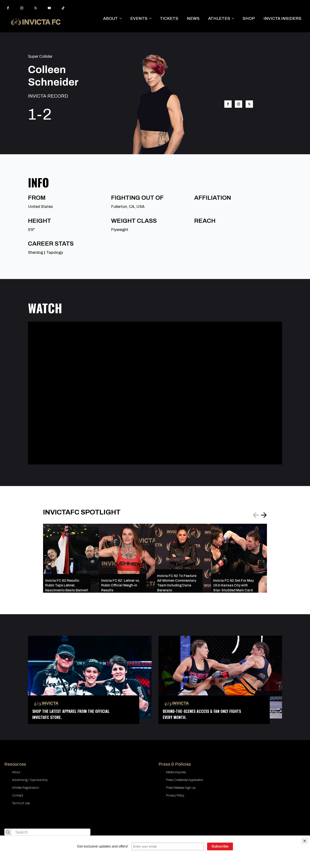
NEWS (193, 18)
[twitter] (36, 8)
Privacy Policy (175, 795)
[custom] (63, 8)
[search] (8, 832)
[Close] (305, 841)
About (16, 772)
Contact (18, 795)
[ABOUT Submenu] (122, 18)
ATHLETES (219, 18)
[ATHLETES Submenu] (234, 18)
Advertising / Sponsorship (30, 780)
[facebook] (8, 8)
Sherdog (36, 252)
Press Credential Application (185, 780)
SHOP (249, 18)
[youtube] (49, 8)
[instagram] (22, 8)
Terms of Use (21, 803)
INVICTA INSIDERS (282, 18)
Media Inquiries (176, 772)
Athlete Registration (26, 788)
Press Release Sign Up (181, 788)
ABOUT (110, 18)
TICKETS (169, 18)
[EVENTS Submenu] (152, 18)
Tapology (55, 252)
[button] (264, 515)
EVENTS (139, 18)
